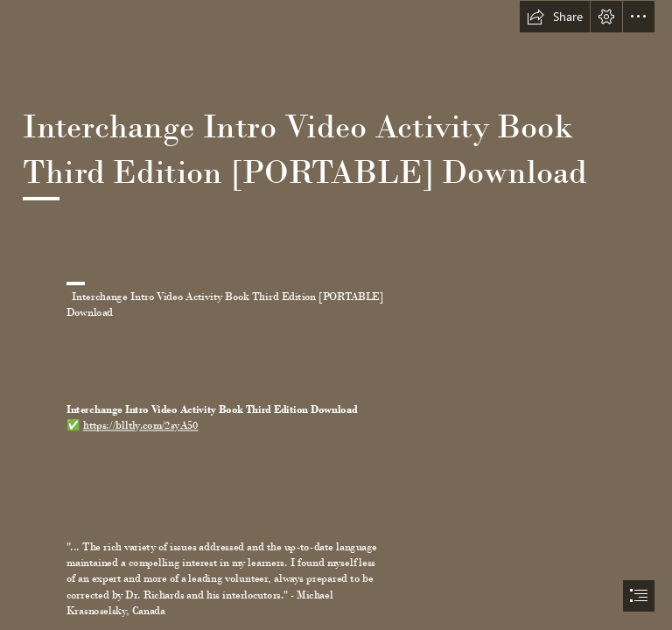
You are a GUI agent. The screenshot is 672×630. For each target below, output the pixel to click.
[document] (336, 315)
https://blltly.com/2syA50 (141, 426)
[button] (555, 17)
